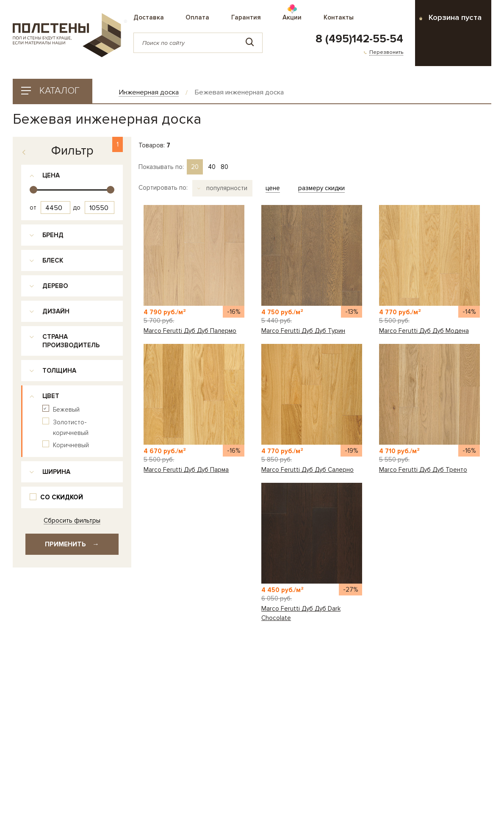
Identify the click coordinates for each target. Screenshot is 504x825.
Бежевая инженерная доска (239, 93)
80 (224, 167)
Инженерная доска (149, 93)
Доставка (149, 17)
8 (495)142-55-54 (359, 39)
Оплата (197, 17)
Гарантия (246, 17)
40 (212, 167)
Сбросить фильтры (72, 521)
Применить (72, 544)
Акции (292, 17)
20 (195, 167)
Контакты (339, 17)
